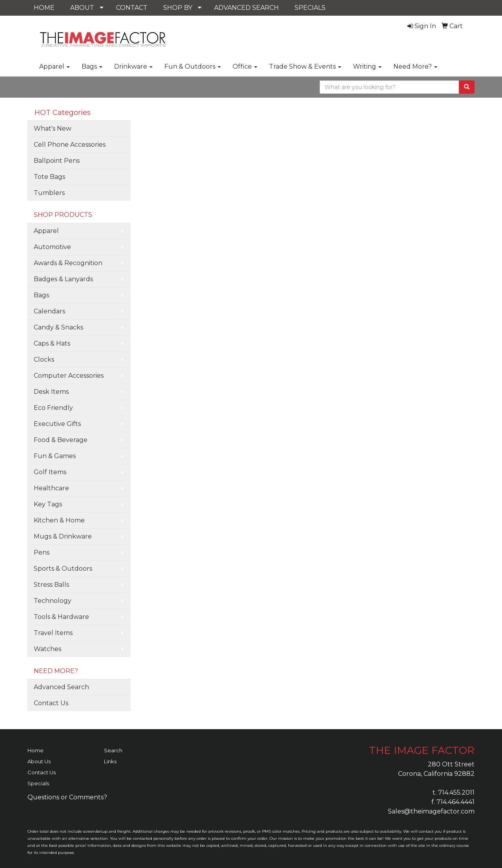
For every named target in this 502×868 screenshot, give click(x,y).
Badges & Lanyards (63, 279)
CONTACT (132, 8)
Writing (367, 66)
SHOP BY (178, 8)
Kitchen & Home (59, 520)
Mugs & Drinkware (63, 536)
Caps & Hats (52, 343)
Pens (42, 552)
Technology (53, 601)
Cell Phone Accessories (70, 145)
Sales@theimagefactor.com (431, 811)
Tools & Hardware (61, 617)
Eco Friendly (53, 408)
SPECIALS (310, 8)
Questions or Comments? (67, 797)
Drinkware (133, 66)
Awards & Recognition (68, 263)
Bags (92, 66)
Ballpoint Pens (57, 161)
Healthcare (51, 488)
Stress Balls (51, 585)
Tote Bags (49, 177)
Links (110, 761)
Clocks (44, 359)
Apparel (55, 66)
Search (113, 750)
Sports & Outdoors (63, 569)
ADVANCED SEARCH (246, 8)
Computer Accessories (69, 376)
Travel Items (53, 633)
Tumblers (49, 193)
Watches (47, 649)
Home (35, 750)
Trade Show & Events (305, 66)
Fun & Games (55, 456)
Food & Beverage (61, 440)
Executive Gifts (57, 424)
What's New (53, 128)
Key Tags (48, 504)
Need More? (415, 66)
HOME (44, 8)
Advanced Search (61, 687)
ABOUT (82, 8)
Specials (38, 783)
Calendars (49, 311)
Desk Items (51, 392)
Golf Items (50, 472)
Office (245, 66)
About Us (39, 761)
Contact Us (51, 703)
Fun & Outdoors (193, 66)
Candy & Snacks (58, 327)
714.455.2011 (456, 792)
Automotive (52, 247)
